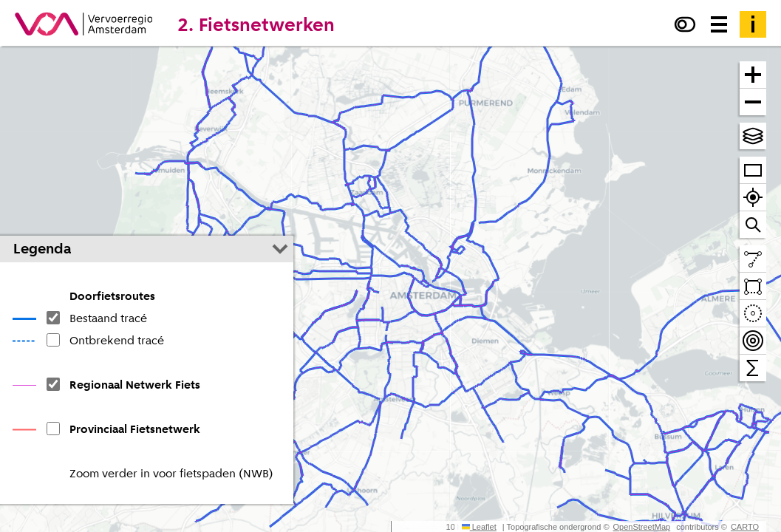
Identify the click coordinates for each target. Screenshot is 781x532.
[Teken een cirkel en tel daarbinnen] (753, 314)
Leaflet (479, 527)
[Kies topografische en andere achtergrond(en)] (753, 136)
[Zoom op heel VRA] (753, 170)
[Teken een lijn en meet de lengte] (753, 259)
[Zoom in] (753, 75)
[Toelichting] (753, 24)
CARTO (745, 527)
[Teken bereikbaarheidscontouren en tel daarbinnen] (753, 341)
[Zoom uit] (753, 102)
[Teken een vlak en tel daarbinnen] (753, 286)
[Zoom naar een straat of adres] (753, 225)
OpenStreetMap (642, 527)
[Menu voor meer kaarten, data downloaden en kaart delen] (719, 24)
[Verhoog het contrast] (685, 24)
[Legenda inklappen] (280, 249)
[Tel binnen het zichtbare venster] (753, 368)
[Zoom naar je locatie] (753, 198)
